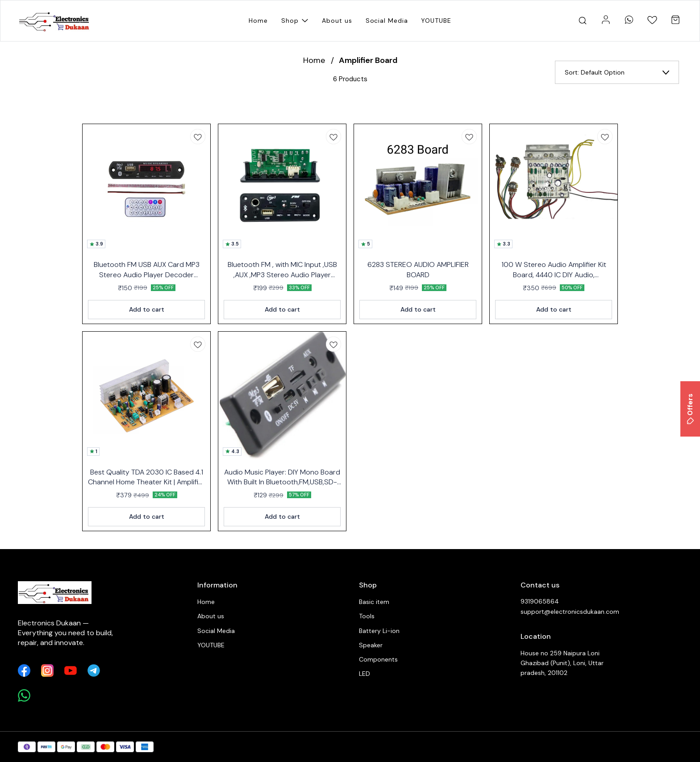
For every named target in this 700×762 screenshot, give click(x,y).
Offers (690, 409)
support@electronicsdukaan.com (570, 612)
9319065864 (540, 601)
